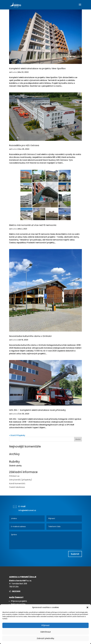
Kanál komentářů (17, 484)
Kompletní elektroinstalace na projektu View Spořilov (37, 68)
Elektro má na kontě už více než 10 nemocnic (33, 225)
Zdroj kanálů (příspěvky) (21, 480)
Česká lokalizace (17, 487)
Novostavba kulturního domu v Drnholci (30, 336)
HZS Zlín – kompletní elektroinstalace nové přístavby (37, 410)
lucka (14, 72)
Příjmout (45, 625)
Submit (75, 554)
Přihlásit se (14, 476)
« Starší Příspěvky (17, 435)
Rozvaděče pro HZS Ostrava (24, 145)
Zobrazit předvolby (45, 638)
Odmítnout (46, 632)
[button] (87, 607)
